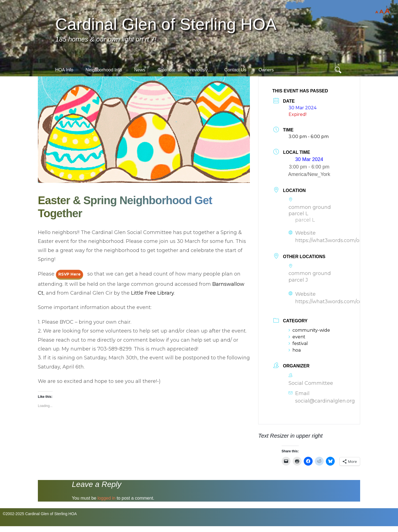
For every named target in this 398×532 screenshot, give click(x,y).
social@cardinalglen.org (325, 401)
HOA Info (64, 70)
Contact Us (235, 70)
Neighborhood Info (104, 70)
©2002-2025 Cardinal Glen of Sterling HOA (40, 514)
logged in (107, 498)
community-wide (309, 330)
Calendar (167, 70)
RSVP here (70, 274)
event (297, 337)
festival (298, 343)
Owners (266, 70)
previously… (200, 70)
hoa (295, 350)
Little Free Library (152, 293)
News (140, 70)
